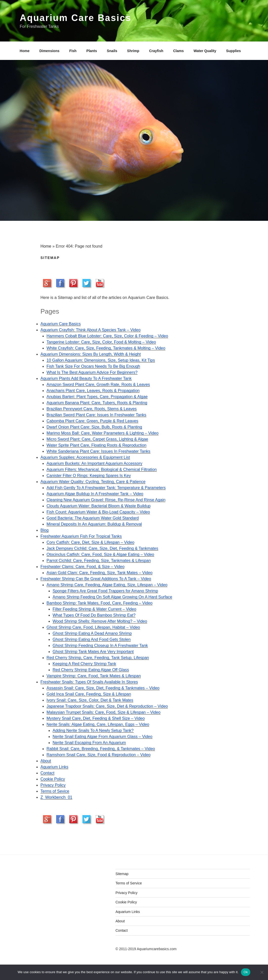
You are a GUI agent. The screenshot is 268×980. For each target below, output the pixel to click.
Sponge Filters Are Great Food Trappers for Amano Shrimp (105, 591)
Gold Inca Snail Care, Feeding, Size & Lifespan (89, 694)
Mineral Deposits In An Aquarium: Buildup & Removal (94, 524)
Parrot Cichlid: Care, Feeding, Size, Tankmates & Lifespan (99, 561)
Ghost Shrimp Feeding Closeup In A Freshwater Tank (100, 646)
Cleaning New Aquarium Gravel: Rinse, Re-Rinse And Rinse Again (106, 500)
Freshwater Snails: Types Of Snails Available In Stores (89, 682)
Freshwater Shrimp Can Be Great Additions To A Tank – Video (96, 579)
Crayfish (156, 51)
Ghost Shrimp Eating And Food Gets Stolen (92, 639)
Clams (178, 51)
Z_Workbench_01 (56, 797)
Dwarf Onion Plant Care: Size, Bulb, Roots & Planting (94, 427)
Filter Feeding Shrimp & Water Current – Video (94, 609)
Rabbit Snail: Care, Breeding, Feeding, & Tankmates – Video (101, 749)
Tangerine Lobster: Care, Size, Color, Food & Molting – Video (101, 342)
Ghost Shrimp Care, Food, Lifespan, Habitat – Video (93, 627)
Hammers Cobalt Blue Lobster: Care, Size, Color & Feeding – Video (107, 336)
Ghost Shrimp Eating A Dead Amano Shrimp (92, 633)
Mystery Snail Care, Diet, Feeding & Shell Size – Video (96, 718)
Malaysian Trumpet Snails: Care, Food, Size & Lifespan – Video (104, 712)
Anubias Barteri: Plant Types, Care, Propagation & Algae (97, 397)
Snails (112, 51)
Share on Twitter (86, 283)
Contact (47, 773)
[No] (262, 972)
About (46, 761)
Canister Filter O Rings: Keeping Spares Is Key (89, 476)
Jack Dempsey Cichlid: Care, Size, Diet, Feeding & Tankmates (102, 548)
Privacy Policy (53, 785)
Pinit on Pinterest (73, 283)
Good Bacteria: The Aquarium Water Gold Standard (93, 518)
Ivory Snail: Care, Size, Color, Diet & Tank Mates (90, 700)
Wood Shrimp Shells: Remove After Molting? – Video (100, 621)
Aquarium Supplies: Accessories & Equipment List (85, 457)
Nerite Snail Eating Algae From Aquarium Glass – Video (103, 737)
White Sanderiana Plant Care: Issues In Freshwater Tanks (98, 451)
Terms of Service (129, 883)
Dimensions (49, 51)
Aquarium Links (54, 767)
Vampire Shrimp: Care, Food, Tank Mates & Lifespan (94, 676)
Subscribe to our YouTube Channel (100, 283)
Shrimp (133, 51)
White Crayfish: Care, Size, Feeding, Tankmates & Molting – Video (106, 348)
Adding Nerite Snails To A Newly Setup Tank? (93, 731)
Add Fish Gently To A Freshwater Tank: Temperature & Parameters (106, 488)
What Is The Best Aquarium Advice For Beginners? (92, 372)
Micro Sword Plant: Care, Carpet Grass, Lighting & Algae (97, 439)
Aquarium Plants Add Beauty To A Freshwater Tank (86, 378)
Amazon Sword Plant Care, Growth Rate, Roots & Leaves (98, 385)
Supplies (233, 51)
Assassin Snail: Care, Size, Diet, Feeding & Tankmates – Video (103, 688)
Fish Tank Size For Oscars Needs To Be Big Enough (93, 366)
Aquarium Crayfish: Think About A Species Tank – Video (91, 330)
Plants (92, 51)
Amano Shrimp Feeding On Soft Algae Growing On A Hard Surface (112, 597)
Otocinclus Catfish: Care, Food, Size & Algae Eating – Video (100, 554)
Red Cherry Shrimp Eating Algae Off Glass (91, 670)
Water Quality (205, 51)
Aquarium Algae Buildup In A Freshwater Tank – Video (95, 494)
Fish (73, 51)
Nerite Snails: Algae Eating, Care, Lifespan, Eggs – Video (98, 724)
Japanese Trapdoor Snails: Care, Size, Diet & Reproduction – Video (107, 706)
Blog (44, 530)
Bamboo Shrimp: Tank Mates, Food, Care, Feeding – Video (99, 603)
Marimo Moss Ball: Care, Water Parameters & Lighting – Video (103, 433)
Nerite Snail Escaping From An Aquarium (89, 743)
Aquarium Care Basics (76, 18)
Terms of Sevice (55, 791)
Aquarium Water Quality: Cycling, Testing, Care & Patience (93, 482)
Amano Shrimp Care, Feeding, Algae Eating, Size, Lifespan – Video (107, 585)
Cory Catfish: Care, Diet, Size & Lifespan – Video (90, 542)
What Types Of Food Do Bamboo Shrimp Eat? (94, 615)
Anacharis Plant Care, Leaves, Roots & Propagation (93, 391)
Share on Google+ (47, 283)
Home (25, 51)
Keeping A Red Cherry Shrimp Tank (84, 664)
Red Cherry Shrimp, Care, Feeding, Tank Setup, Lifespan (98, 658)
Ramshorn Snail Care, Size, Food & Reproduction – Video (98, 755)
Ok (246, 972)
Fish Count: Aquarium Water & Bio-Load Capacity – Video (98, 512)
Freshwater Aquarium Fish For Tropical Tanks (81, 536)
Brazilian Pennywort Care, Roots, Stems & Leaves (92, 409)
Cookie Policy (53, 779)
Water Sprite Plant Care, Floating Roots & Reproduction (96, 445)
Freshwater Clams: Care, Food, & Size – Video (82, 567)
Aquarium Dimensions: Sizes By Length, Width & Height (91, 354)
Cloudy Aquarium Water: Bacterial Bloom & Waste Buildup (98, 506)
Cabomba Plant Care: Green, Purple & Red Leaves (92, 421)
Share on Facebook (60, 283)
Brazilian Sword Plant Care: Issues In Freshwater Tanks (96, 415)
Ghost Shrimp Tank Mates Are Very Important (93, 652)
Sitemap (122, 874)
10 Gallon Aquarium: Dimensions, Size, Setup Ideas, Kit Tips (101, 360)
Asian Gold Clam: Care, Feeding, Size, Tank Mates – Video (99, 573)
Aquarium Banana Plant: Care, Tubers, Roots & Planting (97, 403)
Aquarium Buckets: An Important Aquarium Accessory (94, 463)
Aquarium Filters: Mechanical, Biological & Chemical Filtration (102, 470)
